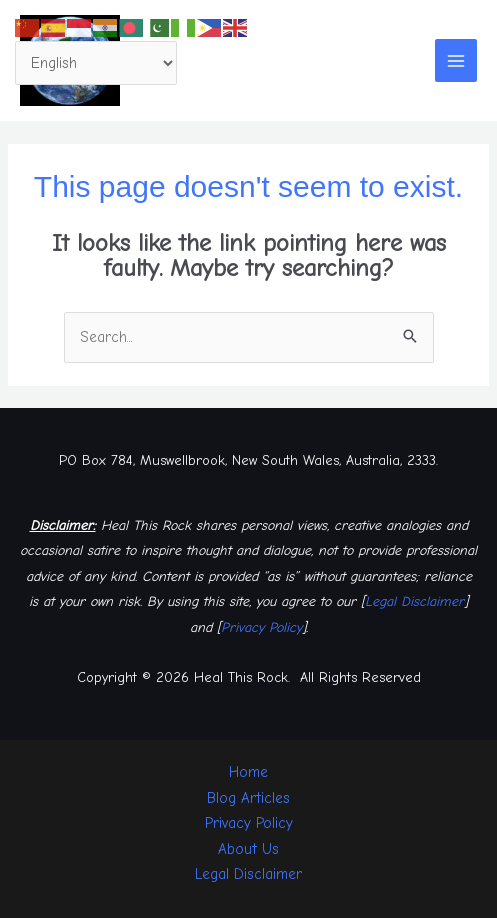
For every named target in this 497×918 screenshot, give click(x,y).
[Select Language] (96, 63)
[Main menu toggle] (456, 60)
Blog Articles (248, 798)
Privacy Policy (261, 627)
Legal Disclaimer (414, 601)
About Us (248, 849)
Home (248, 772)
